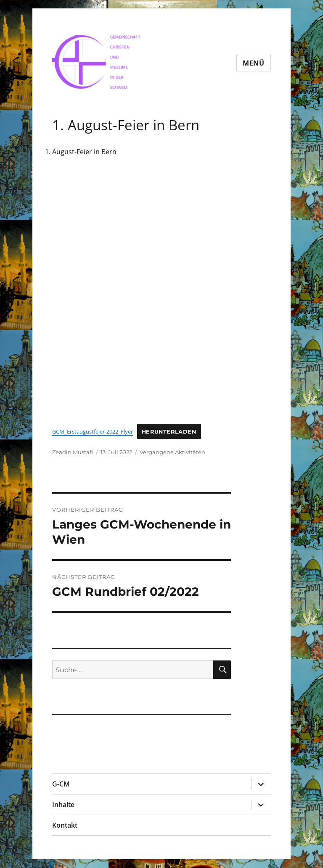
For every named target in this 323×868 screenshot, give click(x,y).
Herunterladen (169, 432)
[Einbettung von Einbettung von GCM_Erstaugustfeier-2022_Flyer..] (142, 295)
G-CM (61, 784)
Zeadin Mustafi (73, 452)
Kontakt (65, 825)
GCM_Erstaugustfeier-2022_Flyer (93, 431)
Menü (254, 63)
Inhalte (63, 805)
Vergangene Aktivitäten (172, 452)
